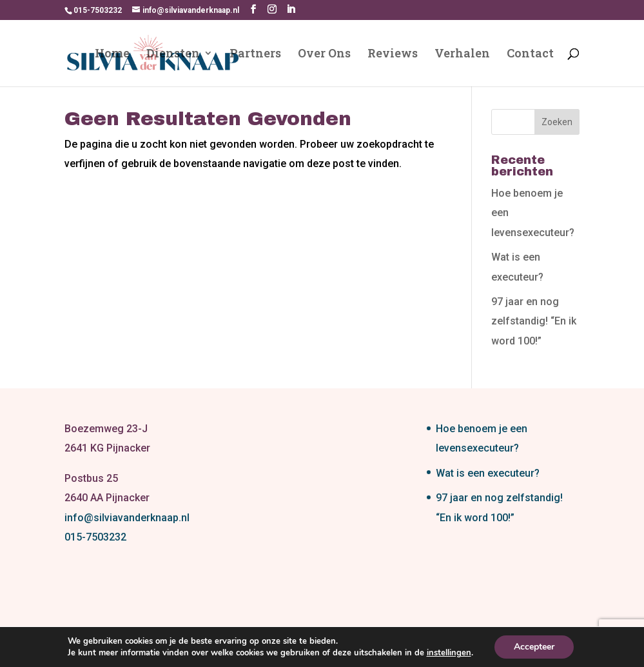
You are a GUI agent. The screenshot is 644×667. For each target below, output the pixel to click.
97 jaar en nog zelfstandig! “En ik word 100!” (534, 321)
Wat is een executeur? (488, 473)
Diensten (173, 55)
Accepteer (534, 647)
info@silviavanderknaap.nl (127, 518)
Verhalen (462, 55)
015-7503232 (95, 537)
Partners (255, 55)
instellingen (449, 653)
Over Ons (324, 55)
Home (112, 55)
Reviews (393, 55)
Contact (530, 55)
